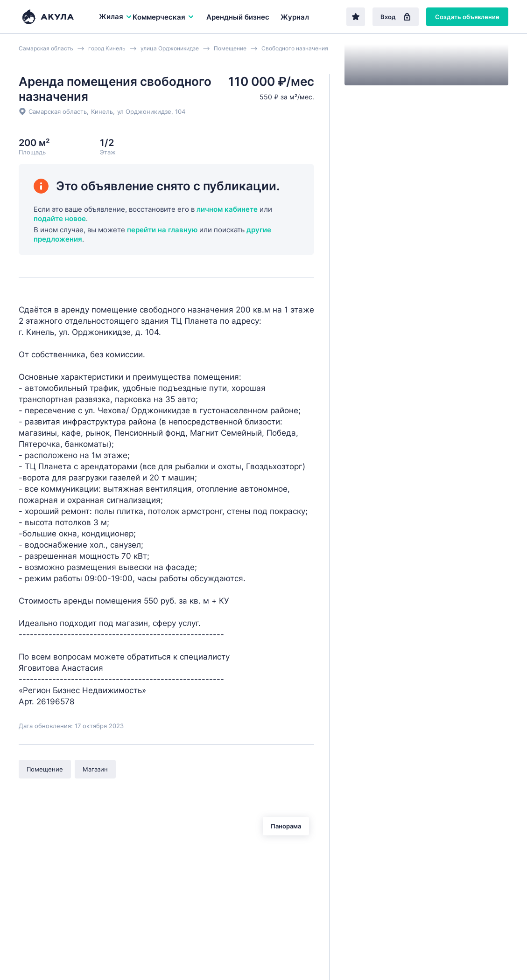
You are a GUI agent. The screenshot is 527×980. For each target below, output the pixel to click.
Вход (396, 17)
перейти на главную (162, 230)
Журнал (295, 17)
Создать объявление (467, 17)
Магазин (95, 769)
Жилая (116, 17)
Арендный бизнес (238, 17)
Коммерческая (164, 17)
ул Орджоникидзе (144, 111)
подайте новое (60, 219)
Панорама (286, 826)
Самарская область (58, 111)
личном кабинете (227, 209)
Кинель (102, 111)
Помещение (45, 769)
